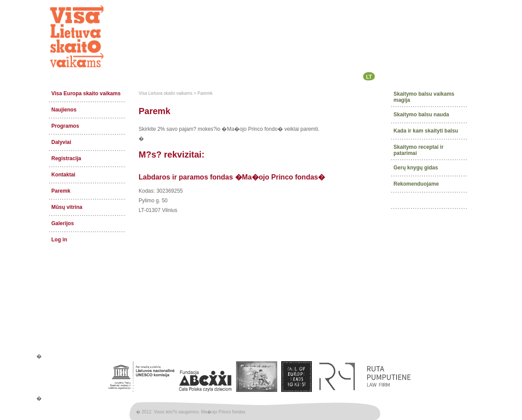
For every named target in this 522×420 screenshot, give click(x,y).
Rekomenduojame (416, 183)
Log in (59, 240)
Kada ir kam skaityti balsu (426, 131)
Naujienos (64, 110)
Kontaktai (63, 175)
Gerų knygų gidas (416, 167)
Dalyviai (61, 142)
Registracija (66, 158)
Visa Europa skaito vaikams (86, 93)
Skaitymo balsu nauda (421, 115)
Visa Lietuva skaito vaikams (166, 93)
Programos (65, 126)
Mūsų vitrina (67, 207)
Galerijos (63, 223)
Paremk (61, 191)
